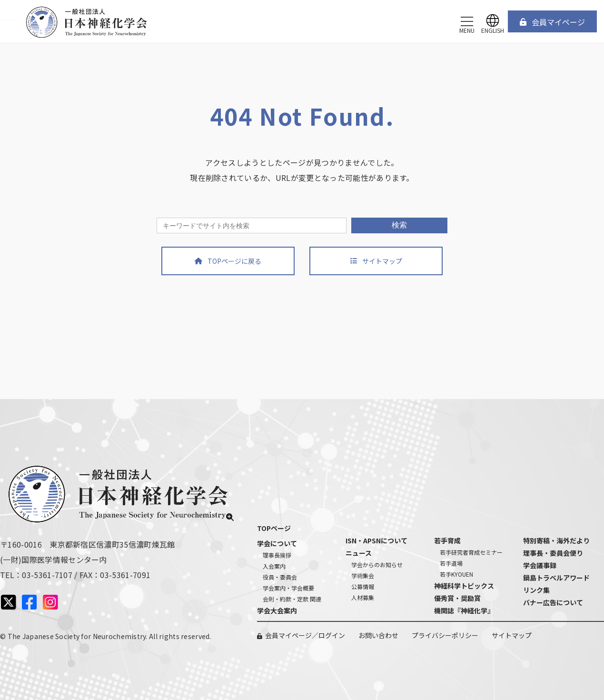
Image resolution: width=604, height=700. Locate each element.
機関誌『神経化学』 (464, 610)
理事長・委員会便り (553, 553)
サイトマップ (512, 635)
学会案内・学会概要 (288, 588)
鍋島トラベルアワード (556, 578)
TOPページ (274, 528)
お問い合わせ (378, 635)
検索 (399, 225)
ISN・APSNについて (376, 540)
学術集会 (363, 575)
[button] (552, 21)
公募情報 (363, 586)
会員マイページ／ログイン (305, 635)
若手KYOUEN (456, 574)
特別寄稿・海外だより (556, 540)
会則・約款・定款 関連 (292, 599)
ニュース (359, 553)
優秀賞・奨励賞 (457, 598)
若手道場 (451, 563)
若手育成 (447, 540)
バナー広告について (553, 602)
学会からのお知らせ (377, 565)
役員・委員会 (280, 577)
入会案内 (274, 566)
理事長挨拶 (277, 555)
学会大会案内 (277, 610)
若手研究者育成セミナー (471, 552)
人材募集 (363, 597)
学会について (277, 543)
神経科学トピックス (464, 586)
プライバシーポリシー (445, 635)
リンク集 (536, 590)
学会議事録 (540, 565)
